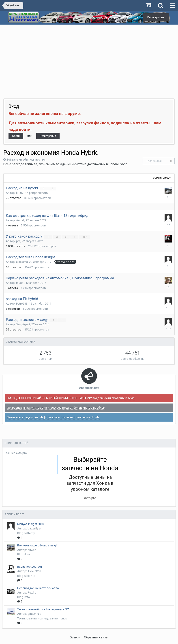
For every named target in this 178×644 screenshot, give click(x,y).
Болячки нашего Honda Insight (38, 545)
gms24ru (33, 614)
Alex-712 (33, 571)
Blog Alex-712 (26, 576)
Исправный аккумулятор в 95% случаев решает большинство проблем (56, 408)
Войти (16, 136)
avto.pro (90, 498)
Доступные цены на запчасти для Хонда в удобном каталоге (90, 483)
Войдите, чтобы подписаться (26, 160)
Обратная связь (96, 637)
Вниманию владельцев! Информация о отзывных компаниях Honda (53, 417)
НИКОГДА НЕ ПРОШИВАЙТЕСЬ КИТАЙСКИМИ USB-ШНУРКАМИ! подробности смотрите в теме (71, 398)
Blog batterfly (26, 533)
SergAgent (23, 324)
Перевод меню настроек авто (38, 588)
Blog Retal (24, 597)
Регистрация (156, 17)
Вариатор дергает (30, 567)
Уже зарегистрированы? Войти (115, 18)
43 (85, 237)
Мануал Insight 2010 (31, 524)
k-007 (20, 193)
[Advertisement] (89, 58)
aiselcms (22, 262)
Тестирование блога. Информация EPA (43, 609)
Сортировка (162, 178)
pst (18, 241)
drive (31, 550)
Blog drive (24, 554)
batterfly (33, 528)
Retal (31, 593)
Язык (75, 637)
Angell (20, 220)
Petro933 (22, 304)
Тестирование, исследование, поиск (42, 618)
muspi (20, 283)
